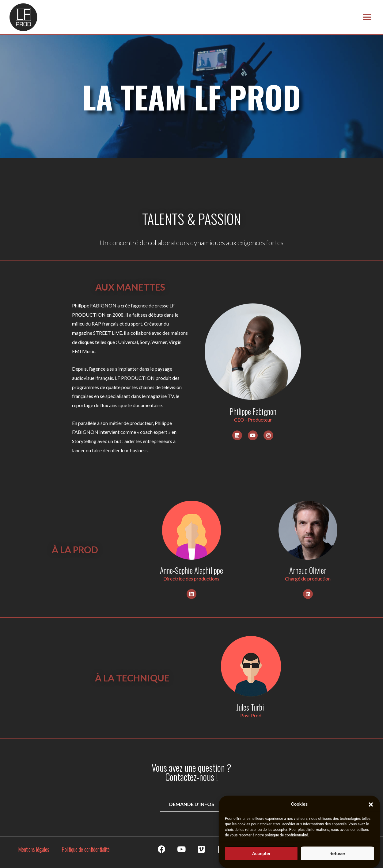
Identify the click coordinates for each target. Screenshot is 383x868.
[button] (371, 809)
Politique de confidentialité (86, 849)
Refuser (337, 858)
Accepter (261, 858)
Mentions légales (34, 849)
